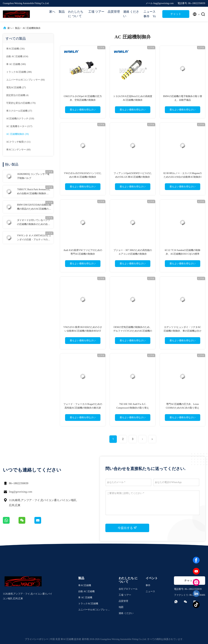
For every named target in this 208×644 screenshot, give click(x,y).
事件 (146, 16)
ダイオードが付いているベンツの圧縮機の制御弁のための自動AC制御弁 (34, 223)
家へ (52, 12)
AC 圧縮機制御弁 (32, 28)
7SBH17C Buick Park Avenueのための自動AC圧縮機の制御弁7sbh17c (34, 192)
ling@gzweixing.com (21, 492)
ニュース (150, 12)
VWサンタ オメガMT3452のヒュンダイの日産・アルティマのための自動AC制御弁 (34, 238)
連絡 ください (131, 14)
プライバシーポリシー (37, 639)
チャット (176, 14)
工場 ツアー (96, 12)
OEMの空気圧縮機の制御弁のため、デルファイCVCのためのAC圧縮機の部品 (133, 331)
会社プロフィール (128, 589)
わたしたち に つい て (76, 14)
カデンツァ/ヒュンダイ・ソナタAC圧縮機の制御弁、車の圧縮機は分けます (183, 331)
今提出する (127, 528)
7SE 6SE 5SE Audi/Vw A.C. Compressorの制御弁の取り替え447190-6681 (133, 408)
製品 (62, 12)
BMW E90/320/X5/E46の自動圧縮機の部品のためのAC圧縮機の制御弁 (34, 207)
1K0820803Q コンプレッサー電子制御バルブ (33, 176)
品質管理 (114, 12)
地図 (121, 607)
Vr (154, 16)
